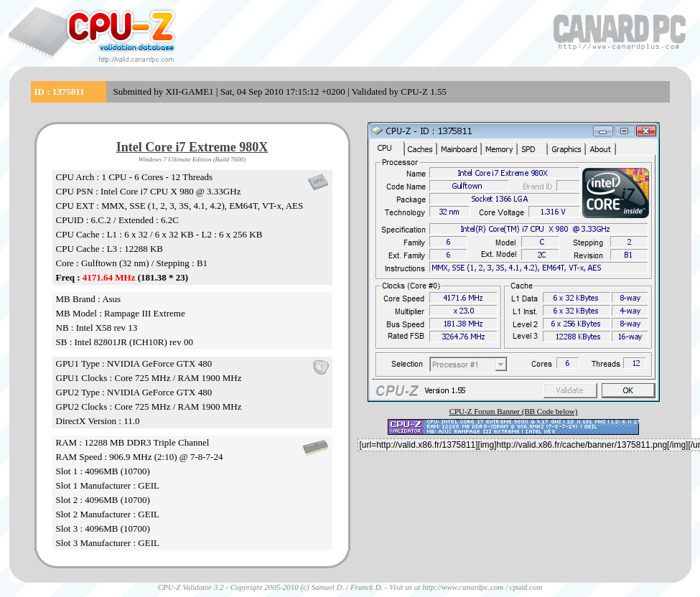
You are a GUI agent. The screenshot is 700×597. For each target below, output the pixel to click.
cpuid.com (526, 587)
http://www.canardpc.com (463, 587)
